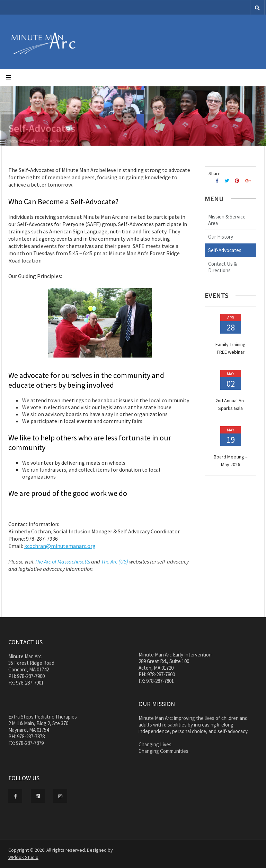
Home (14, 141)
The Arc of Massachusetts (62, 561)
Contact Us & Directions (223, 267)
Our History (221, 237)
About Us (31, 141)
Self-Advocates (225, 250)
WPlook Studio (23, 857)
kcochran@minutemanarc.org (60, 546)
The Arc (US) (115, 561)
